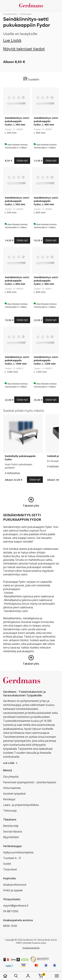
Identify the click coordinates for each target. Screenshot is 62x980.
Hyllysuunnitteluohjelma (18, 852)
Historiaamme (12, 788)
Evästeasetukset (31, 948)
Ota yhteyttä (11, 777)
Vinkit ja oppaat (13, 890)
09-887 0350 (11, 911)
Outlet (7, 864)
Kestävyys (9, 799)
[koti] (9, 976)
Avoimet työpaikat (14, 794)
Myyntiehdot (11, 837)
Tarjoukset (10, 869)
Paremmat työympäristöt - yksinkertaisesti (30, 782)
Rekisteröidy (11, 826)
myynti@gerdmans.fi (16, 906)
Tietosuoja (10, 811)
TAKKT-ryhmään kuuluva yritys (31, 943)
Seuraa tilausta (12, 831)
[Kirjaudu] (28, 976)
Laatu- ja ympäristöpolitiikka (21, 805)
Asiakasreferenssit (15, 885)
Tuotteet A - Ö (12, 858)
